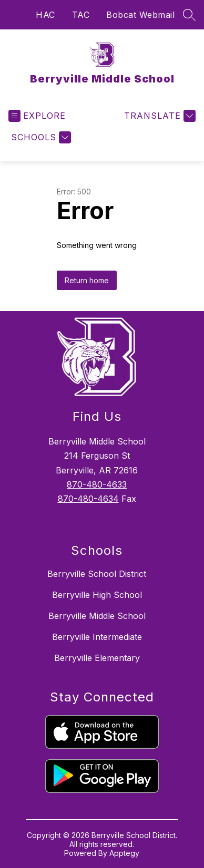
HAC (45, 15)
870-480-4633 (97, 484)
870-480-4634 (88, 499)
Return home (87, 280)
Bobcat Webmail (140, 15)
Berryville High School (97, 595)
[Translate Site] (159, 116)
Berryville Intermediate (97, 637)
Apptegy (124, 853)
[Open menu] (37, 116)
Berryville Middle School (97, 616)
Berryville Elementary (97, 658)
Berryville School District (97, 574)
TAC (81, 15)
